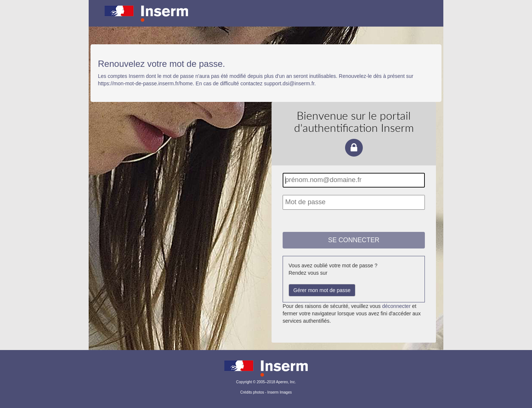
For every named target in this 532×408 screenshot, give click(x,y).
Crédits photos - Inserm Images (266, 392)
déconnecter (396, 306)
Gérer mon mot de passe (322, 290)
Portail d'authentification (266, 18)
